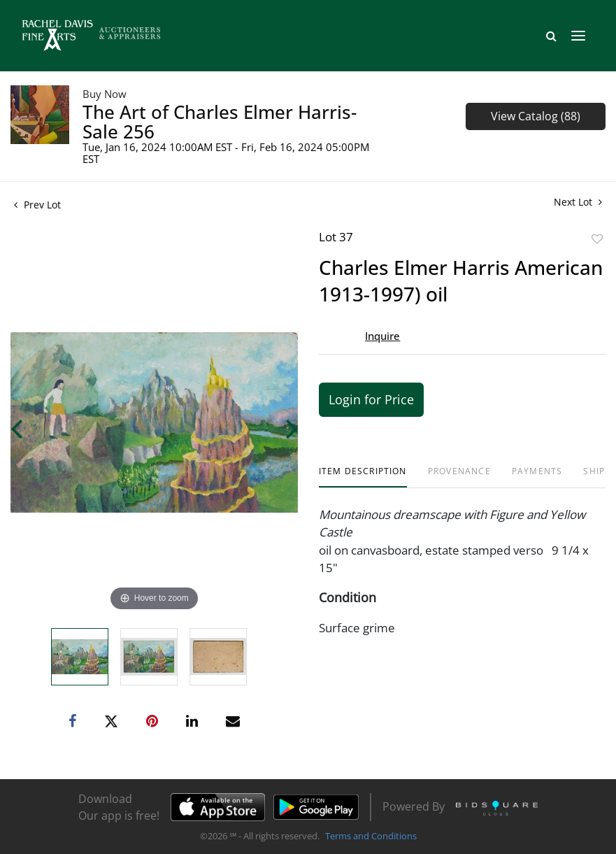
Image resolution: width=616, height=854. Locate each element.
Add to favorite (597, 239)
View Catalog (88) (536, 116)
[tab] (363, 477)
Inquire (382, 336)
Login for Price (371, 399)
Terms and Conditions (371, 836)
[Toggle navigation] (578, 36)
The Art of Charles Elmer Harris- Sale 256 (220, 122)
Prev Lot (37, 205)
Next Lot (578, 202)
